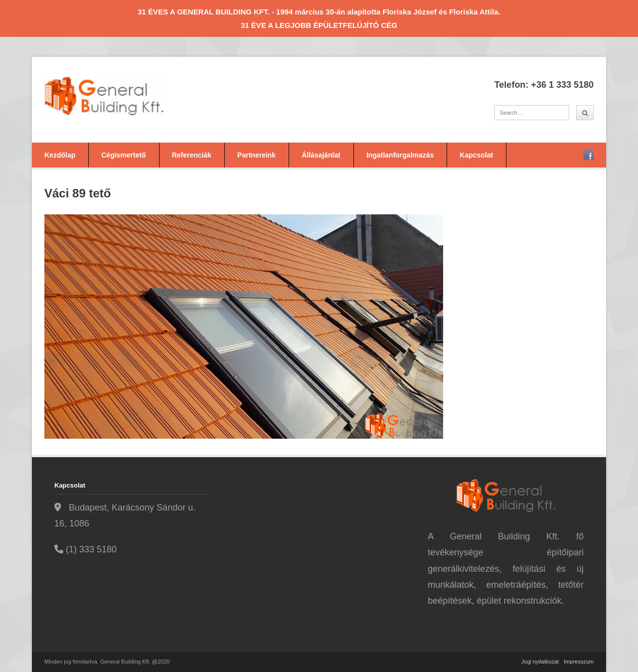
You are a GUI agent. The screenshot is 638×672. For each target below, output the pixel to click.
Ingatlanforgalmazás (400, 155)
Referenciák (192, 155)
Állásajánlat (321, 155)
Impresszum (579, 662)
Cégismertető (123, 155)
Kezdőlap (60, 155)
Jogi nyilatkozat (540, 662)
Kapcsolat (476, 155)
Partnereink (256, 155)
